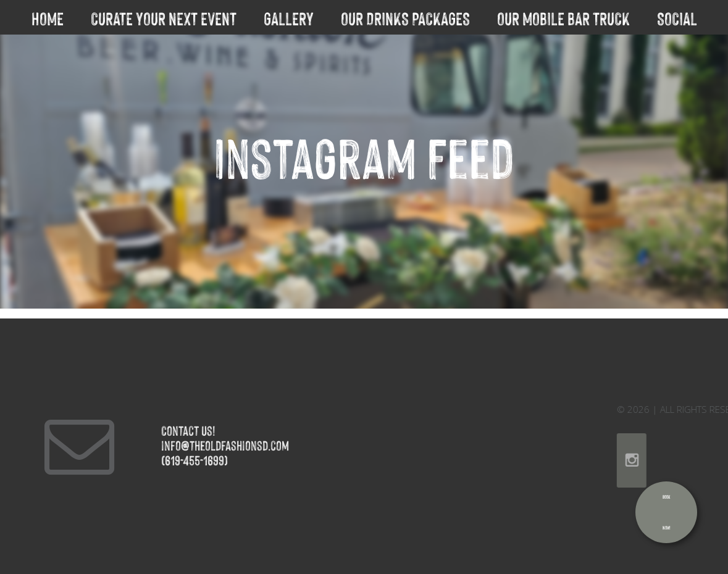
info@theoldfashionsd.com (201, 445)
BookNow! (667, 512)
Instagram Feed (364, 154)
